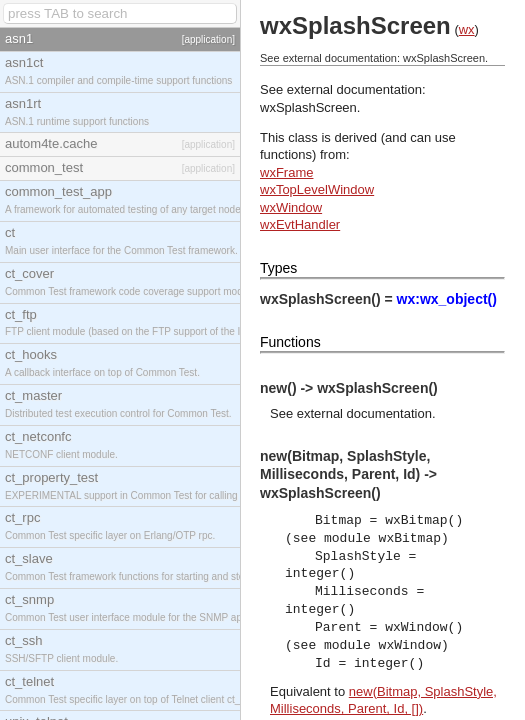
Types (278, 268)
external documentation (364, 413)
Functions (290, 342)
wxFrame (286, 172)
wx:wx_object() (447, 299)
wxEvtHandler (300, 224)
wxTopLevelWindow (317, 189)
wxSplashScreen (308, 107)
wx (467, 29)
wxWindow (291, 207)
